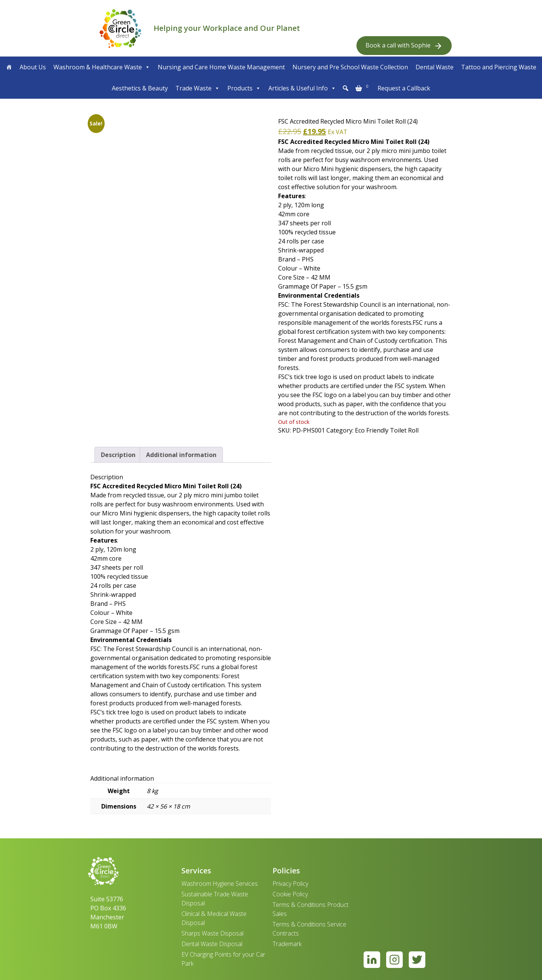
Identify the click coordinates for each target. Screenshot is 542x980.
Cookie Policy (290, 894)
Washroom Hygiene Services (220, 884)
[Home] (9, 67)
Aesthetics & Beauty (140, 88)
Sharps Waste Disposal (212, 933)
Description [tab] (118, 455)
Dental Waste (435, 67)
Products (244, 88)
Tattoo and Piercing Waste (499, 67)
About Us (33, 67)
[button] (346, 88)
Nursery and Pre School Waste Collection (350, 67)
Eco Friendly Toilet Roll (387, 430)
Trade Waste (198, 88)
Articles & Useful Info (302, 88)
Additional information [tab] (181, 455)
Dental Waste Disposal (212, 944)
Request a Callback (404, 88)
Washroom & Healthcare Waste (102, 67)
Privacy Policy (290, 884)
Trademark (287, 944)
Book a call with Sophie (404, 46)
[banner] (120, 28)
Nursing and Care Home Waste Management (221, 67)
